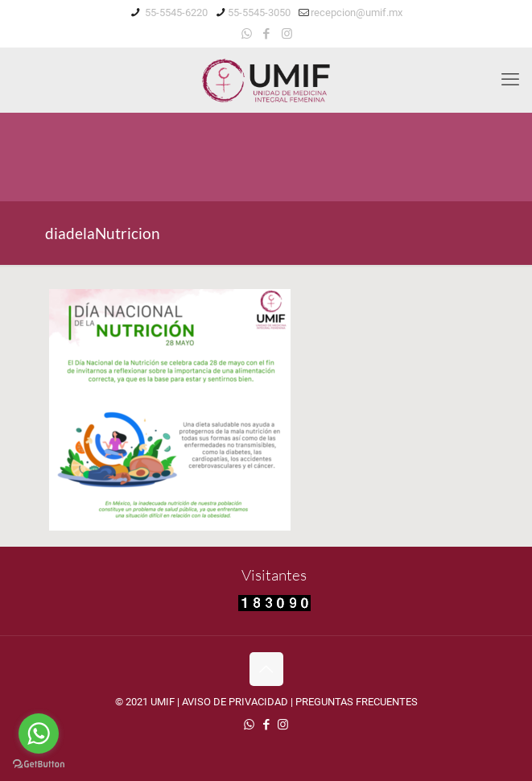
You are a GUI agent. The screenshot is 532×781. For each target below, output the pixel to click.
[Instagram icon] (287, 34)
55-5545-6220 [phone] (175, 12)
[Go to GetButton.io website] (39, 764)
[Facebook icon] (267, 34)
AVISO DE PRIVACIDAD (235, 702)
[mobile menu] (510, 80)
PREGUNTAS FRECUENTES (357, 702)
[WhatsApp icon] (247, 34)
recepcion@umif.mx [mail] (357, 12)
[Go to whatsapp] (39, 733)
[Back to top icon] (266, 669)
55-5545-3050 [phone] (259, 12)
